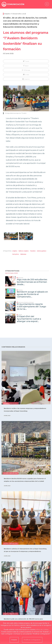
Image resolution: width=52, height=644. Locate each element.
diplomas (23, 254)
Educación (21, 278)
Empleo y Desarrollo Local (15, 14)
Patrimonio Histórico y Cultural (26, 302)
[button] (26, 61)
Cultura (20, 315)
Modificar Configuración (32, 640)
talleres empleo (24, 251)
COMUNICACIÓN (16, 4)
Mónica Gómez (42, 251)
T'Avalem (33, 251)
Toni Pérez (16, 254)
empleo (15, 251)
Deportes (20, 290)
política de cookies (42, 630)
